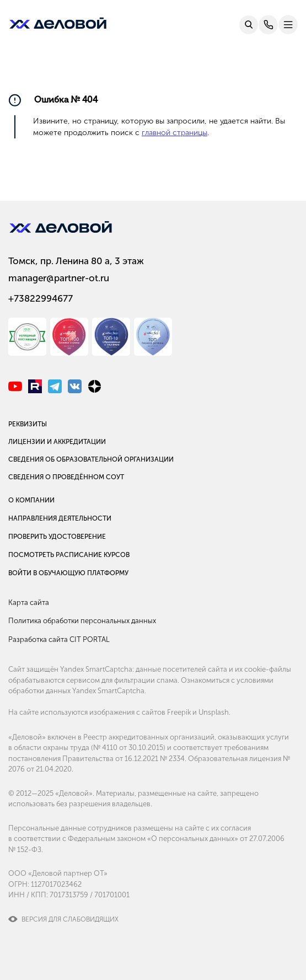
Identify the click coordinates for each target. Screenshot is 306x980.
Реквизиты (28, 424)
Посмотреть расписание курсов (69, 555)
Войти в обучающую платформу (68, 573)
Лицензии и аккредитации (57, 442)
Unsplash (214, 712)
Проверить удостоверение (57, 537)
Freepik (179, 712)
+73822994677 (41, 298)
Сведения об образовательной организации (91, 459)
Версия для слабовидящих (70, 919)
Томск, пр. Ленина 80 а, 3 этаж (76, 261)
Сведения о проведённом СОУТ (66, 477)
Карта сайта (29, 603)
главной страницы (175, 133)
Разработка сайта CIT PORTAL (59, 639)
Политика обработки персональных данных (82, 621)
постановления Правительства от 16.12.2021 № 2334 (96, 759)
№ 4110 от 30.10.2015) (129, 748)
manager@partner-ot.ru (59, 278)
